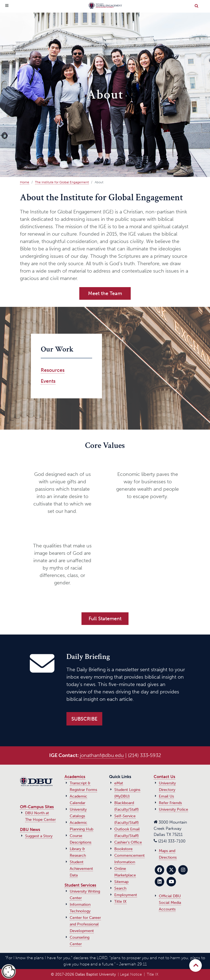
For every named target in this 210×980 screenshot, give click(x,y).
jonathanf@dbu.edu (102, 755)
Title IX (120, 902)
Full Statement (105, 619)
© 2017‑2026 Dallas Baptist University (83, 974)
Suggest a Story (39, 836)
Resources (53, 370)
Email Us (166, 796)
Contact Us (164, 777)
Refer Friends (170, 803)
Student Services (80, 885)
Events (48, 381)
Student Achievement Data (81, 869)
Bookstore (123, 849)
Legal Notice (131, 974)
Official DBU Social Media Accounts (170, 903)
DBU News (30, 830)
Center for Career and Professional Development (85, 924)
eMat (119, 783)
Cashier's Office (128, 842)
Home (25, 182)
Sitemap (121, 882)
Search (120, 888)
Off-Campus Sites (37, 807)
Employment (126, 895)
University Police (173, 809)
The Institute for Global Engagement (62, 182)
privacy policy (33, 974)
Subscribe (84, 719)
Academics (75, 777)
